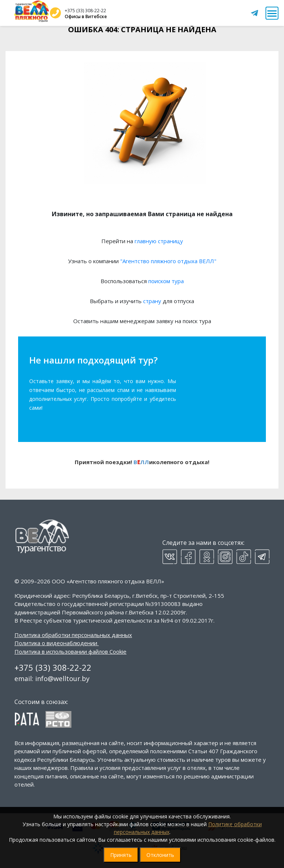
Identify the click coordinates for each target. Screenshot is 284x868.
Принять (121, 855)
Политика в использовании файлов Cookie (70, 651)
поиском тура (166, 281)
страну (152, 301)
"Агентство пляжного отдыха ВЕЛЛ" (168, 261)
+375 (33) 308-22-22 (85, 11)
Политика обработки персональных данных (73, 635)
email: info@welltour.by (52, 678)
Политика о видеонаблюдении (56, 643)
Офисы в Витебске (86, 16)
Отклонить (160, 855)
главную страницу (159, 241)
